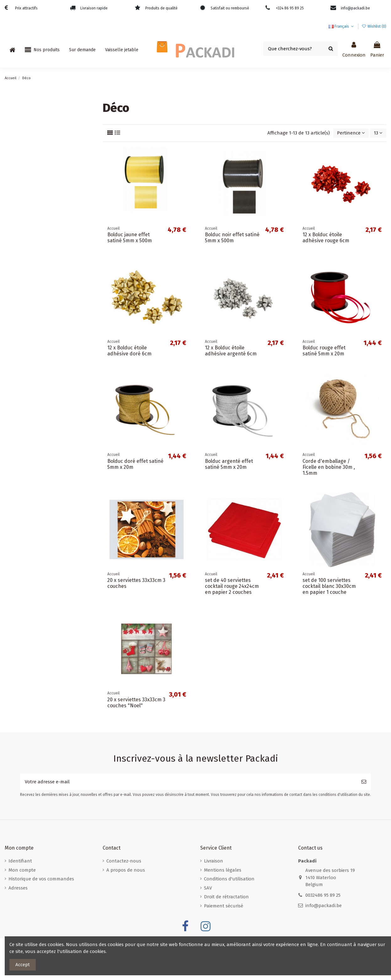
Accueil (16, 107)
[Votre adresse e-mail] (188, 782)
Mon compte (22, 870)
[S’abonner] (364, 782)
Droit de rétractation (226, 897)
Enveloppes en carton (32, 260)
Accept (23, 965)
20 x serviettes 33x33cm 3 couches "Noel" (136, 703)
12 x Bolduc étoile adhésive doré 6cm (129, 351)
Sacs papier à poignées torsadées (45, 154)
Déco (14, 283)
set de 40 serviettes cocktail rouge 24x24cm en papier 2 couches (232, 586)
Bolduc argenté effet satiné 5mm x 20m (229, 464)
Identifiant (20, 861)
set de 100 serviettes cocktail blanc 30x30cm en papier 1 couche (329, 586)
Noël (14, 295)
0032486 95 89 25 (323, 895)
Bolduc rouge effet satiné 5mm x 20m (324, 351)
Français (342, 26)
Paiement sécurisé (224, 906)
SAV (208, 888)
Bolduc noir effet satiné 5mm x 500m (232, 238)
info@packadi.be (324, 906)
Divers (15, 142)
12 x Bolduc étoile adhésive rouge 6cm (326, 238)
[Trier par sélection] (351, 133)
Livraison (214, 861)
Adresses (18, 888)
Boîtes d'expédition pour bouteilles (47, 248)
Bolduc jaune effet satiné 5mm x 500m (130, 238)
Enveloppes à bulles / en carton (44, 118)
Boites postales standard (36, 213)
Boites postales (25, 201)
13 (378, 133)
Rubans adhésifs (27, 189)
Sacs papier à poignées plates (41, 166)
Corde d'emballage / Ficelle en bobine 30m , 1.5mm (329, 467)
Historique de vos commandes (41, 879)
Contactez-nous (124, 861)
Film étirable (22, 177)
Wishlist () (374, 26)
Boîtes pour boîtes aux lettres (41, 236)
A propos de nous (126, 870)
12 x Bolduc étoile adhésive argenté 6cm (231, 351)
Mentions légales (223, 870)
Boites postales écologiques (39, 224)
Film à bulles (22, 130)
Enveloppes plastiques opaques (43, 271)
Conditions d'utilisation (229, 879)
